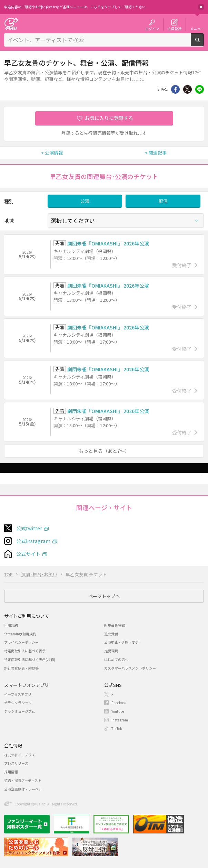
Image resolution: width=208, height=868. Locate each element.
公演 (85, 201)
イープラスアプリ (18, 694)
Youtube (118, 711)
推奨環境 (111, 651)
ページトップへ (104, 596)
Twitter (187, 89)
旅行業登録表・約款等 (21, 668)
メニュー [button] (197, 28)
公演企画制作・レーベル (23, 789)
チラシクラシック (18, 703)
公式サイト (28, 554)
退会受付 (111, 634)
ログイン (152, 28)
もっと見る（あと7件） (104, 451)
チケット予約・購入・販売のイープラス (11, 24)
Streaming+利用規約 (20, 634)
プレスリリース (16, 763)
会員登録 (175, 28)
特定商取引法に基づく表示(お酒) (30, 659)
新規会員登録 (115, 625)
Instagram (120, 720)
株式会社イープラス (19, 755)
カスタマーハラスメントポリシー (130, 668)
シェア (175, 89)
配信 (163, 201)
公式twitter (29, 528)
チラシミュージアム (19, 711)
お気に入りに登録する (109, 118)
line (200, 89)
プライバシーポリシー (21, 642)
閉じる (201, 7)
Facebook (119, 703)
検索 (204, 44)
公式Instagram (33, 541)
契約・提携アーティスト (23, 780)
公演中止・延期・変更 (121, 642)
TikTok (117, 729)
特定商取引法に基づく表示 (25, 651)
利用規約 (11, 625)
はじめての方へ (116, 659)
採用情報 (11, 772)
